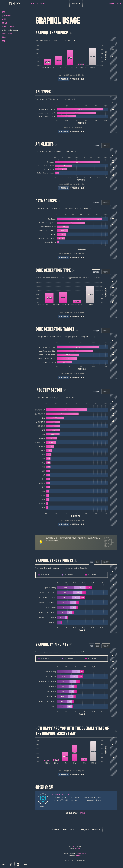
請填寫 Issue (82, 853)
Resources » (90, 830)
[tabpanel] (76, 59)
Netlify (78, 849)
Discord (79, 856)
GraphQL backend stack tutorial (66, 795)
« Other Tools (63, 830)
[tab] (113, 43)
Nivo (73, 846)
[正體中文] (76, 4)
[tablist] (113, 55)
